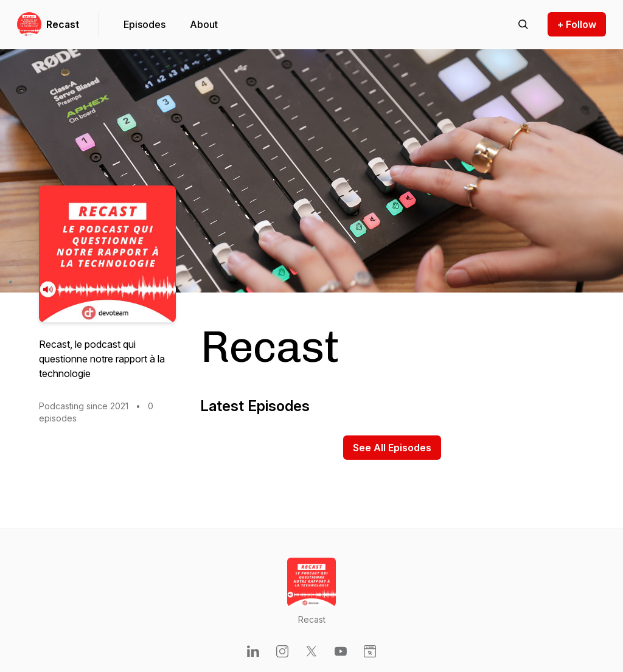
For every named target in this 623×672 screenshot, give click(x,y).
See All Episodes (392, 448)
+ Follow (577, 24)
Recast (63, 24)
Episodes (144, 24)
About (204, 24)
